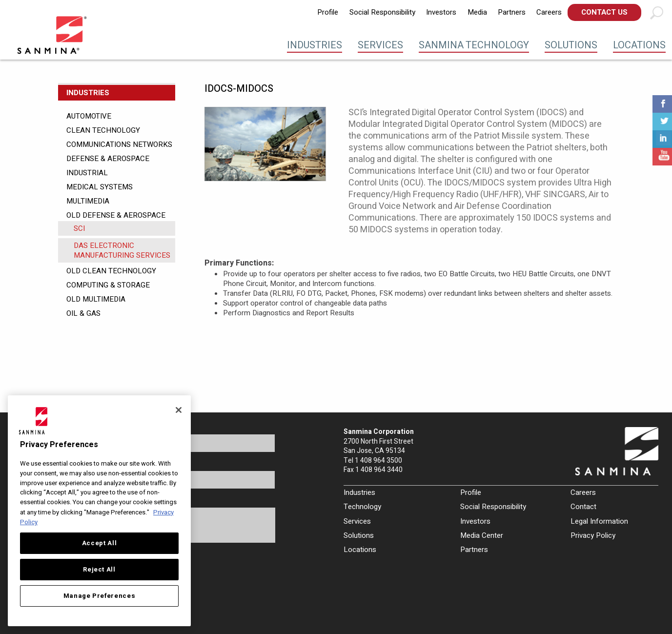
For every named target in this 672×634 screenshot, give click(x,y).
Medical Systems (100, 187)
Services (380, 45)
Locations (639, 45)
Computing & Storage (108, 285)
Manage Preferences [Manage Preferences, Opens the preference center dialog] (100, 596)
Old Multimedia (96, 299)
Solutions (571, 45)
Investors (441, 12)
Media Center (482, 535)
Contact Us (604, 12)
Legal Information (599, 521)
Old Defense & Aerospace (116, 215)
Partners (512, 12)
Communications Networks (119, 144)
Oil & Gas (83, 313)
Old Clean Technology (111, 271)
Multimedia (88, 201)
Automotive (89, 116)
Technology (362, 507)
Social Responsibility (382, 12)
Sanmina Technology (474, 45)
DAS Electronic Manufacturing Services (122, 250)
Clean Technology (103, 130)
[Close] (179, 410)
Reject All (99, 570)
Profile (328, 12)
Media (477, 12)
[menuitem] (328, 12)
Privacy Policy (593, 535)
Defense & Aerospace (108, 159)
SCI (79, 228)
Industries (315, 45)
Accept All (100, 543)
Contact (583, 507)
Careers (549, 12)
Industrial (87, 173)
